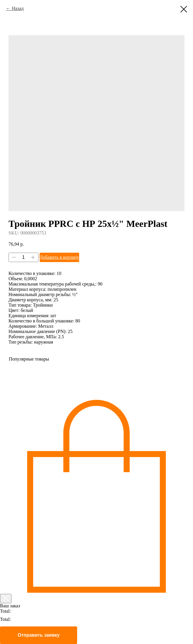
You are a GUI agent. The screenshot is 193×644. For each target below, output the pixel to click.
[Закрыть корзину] (6, 599)
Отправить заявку (39, 635)
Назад (18, 8)
